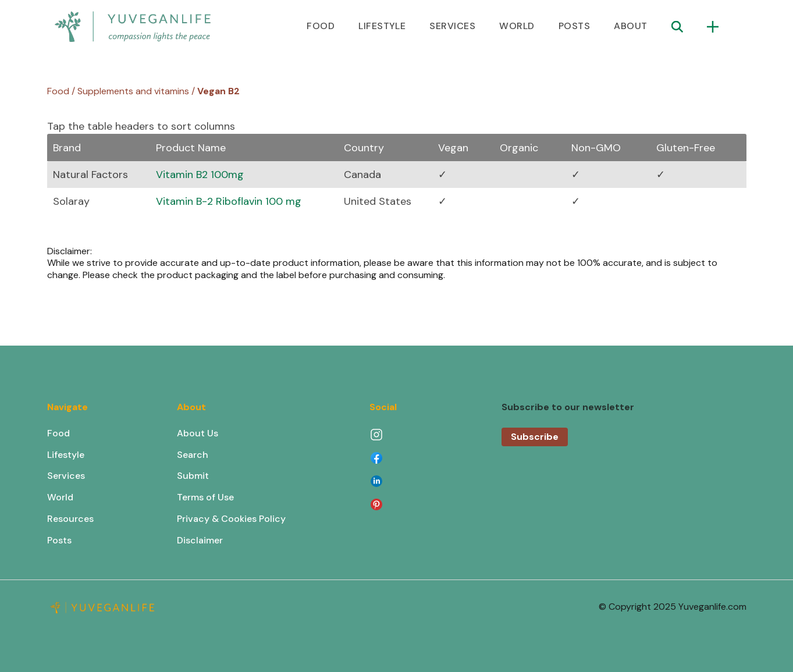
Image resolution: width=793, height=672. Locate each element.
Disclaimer (200, 540)
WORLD (517, 26)
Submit (193, 476)
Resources (70, 519)
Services (66, 476)
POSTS (574, 26)
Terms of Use (205, 497)
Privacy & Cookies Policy (231, 519)
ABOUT (630, 26)
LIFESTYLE (382, 26)
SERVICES (452, 26)
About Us (198, 433)
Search (193, 455)
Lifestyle (66, 455)
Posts (59, 540)
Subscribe (535, 437)
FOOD (321, 26)
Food (58, 433)
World (60, 497)
